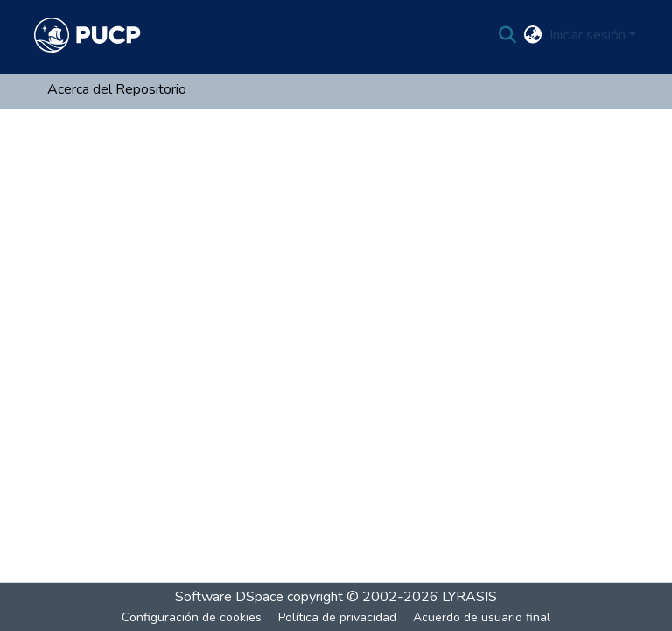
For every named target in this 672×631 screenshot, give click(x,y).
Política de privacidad (337, 617)
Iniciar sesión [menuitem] (588, 35)
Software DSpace (229, 597)
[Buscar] (508, 35)
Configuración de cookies (192, 617)
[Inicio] (87, 35)
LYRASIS (469, 597)
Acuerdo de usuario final (482, 617)
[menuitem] (533, 35)
